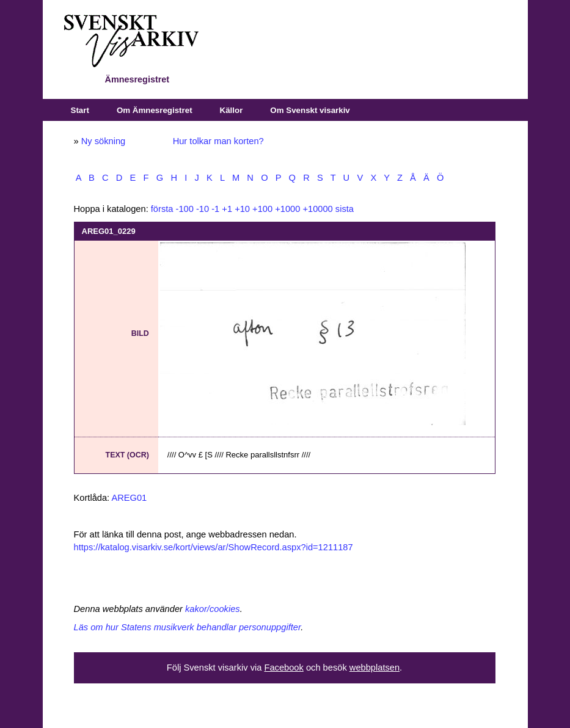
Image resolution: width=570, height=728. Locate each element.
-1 (215, 209)
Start (80, 110)
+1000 (287, 209)
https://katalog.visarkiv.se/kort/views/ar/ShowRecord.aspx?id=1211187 (214, 547)
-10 (203, 209)
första (162, 209)
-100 (185, 209)
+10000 (317, 209)
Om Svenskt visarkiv (310, 110)
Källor (232, 110)
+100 (262, 209)
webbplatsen (375, 668)
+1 (227, 209)
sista (345, 209)
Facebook (283, 668)
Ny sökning (104, 141)
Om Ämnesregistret (155, 110)
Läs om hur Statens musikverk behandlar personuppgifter (188, 627)
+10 (242, 209)
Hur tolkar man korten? (218, 141)
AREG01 (129, 498)
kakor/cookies (213, 609)
